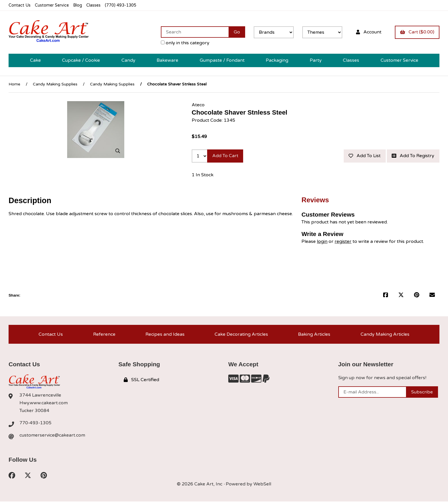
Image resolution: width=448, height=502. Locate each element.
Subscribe (422, 393)
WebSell (262, 485)
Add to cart (225, 156)
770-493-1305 (36, 423)
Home (14, 84)
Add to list (364, 156)
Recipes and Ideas (165, 335)
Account (368, 32)
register (343, 242)
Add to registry (413, 156)
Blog (79, 5)
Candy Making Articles (385, 335)
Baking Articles (314, 335)
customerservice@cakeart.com (52, 436)
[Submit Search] (237, 32)
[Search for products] (194, 32)
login (322, 242)
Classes (95, 5)
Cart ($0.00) (417, 32)
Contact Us (20, 5)
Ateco (198, 105)
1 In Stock (203, 175)
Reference (104, 335)
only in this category (185, 43)
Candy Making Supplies (55, 84)
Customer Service (52, 5)
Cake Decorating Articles (241, 335)
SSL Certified (141, 380)
